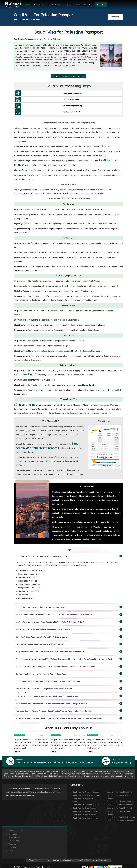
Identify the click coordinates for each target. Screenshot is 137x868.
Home (27, 5)
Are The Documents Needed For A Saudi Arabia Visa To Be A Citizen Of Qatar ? (50, 619)
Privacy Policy (15, 835)
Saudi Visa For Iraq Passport (84, 812)
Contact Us (13, 845)
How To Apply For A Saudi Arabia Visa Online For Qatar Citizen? (43, 627)
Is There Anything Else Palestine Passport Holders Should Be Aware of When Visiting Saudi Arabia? (59, 716)
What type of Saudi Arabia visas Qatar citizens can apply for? (42, 554)
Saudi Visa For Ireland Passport (85, 816)
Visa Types (39, 5)
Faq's (78, 5)
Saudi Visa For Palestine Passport (121, 815)
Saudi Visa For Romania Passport (120, 818)
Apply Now (101, 5)
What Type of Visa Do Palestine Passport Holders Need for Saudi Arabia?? (48, 679)
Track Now (89, 5)
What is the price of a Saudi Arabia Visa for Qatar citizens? (41, 605)
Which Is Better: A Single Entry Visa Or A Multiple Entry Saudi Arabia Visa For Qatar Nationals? (56, 664)
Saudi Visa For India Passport (85, 809)
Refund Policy (14, 838)
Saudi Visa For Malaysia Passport (121, 799)
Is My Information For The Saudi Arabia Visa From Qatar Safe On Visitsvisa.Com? (51, 649)
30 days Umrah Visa (28, 402)
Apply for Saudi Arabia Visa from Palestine (68, 76)
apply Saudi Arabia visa (80, 51)
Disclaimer (13, 832)
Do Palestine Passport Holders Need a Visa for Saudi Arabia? (42, 671)
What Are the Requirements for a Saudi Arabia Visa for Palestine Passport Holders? (52, 701)
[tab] (69, 554)
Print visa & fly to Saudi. (72, 110)
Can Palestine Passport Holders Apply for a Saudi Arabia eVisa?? (44, 686)
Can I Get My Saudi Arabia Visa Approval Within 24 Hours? (41, 642)
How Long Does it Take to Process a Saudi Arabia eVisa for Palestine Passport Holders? (54, 708)
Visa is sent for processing (72, 104)
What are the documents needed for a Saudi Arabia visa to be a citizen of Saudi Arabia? (54, 612)
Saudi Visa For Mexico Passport (120, 802)
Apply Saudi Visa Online (72, 93)
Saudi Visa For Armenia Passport (86, 790)
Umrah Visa (68, 5)
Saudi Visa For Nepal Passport (119, 806)
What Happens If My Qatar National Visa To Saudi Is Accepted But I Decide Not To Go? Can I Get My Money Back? (65, 656)
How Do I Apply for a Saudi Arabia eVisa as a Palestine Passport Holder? (47, 693)
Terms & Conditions (17, 828)
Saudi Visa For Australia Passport (86, 793)
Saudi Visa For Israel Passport (119, 790)
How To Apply (54, 5)
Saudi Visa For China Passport (85, 806)
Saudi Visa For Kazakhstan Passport (118, 794)
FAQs (11, 848)
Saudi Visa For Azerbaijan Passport (83, 798)
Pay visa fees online (72, 99)
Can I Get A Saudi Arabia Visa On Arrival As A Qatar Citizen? (41, 634)
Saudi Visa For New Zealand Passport (118, 810)
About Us (12, 842)
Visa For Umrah (26, 372)
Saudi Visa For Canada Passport (86, 802)
